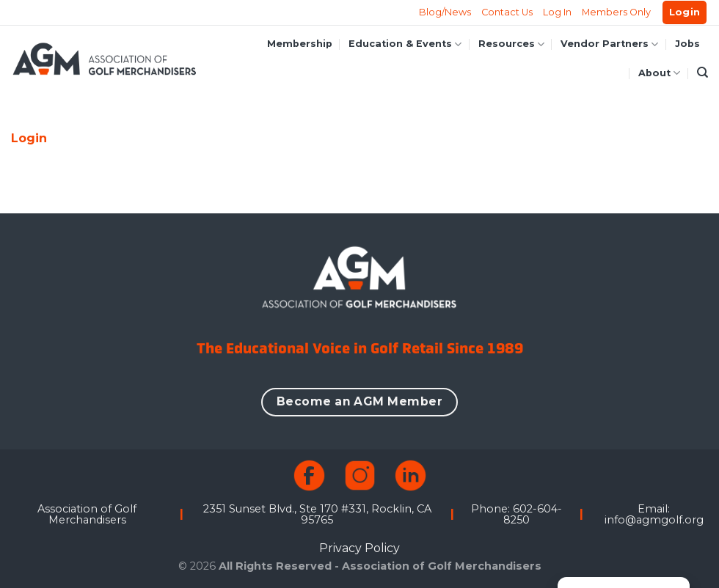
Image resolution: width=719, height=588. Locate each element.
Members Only (616, 12)
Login (29, 138)
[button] (685, 13)
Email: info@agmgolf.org (654, 514)
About (659, 73)
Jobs (687, 44)
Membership (300, 44)
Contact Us (507, 12)
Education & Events (405, 44)
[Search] (702, 73)
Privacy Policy (359, 548)
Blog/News (445, 12)
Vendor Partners (609, 44)
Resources (511, 44)
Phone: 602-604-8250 (517, 514)
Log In (557, 12)
